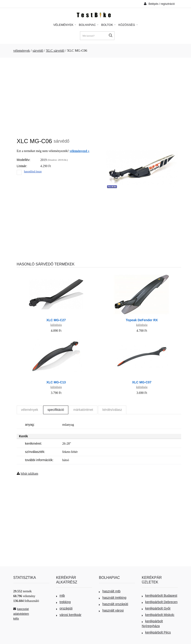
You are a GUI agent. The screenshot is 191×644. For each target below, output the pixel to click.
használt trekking (113, 598)
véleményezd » (80, 151)
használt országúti (114, 604)
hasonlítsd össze (33, 171)
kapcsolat (21, 609)
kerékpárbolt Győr (156, 608)
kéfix (16, 619)
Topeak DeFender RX (142, 320)
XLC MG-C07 (142, 382)
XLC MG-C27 (56, 320)
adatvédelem (21, 614)
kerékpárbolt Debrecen (160, 602)
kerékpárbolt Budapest (160, 596)
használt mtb (110, 591)
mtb (61, 596)
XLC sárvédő (55, 51)
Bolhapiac (89, 25)
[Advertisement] (95, 95)
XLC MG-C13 (56, 382)
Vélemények (65, 25)
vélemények (22, 51)
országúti (64, 608)
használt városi (111, 610)
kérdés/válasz (112, 410)
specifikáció (56, 410)
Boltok (108, 25)
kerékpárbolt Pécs (156, 632)
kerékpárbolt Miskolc (158, 615)
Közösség (128, 25)
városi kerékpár (69, 615)
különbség (56, 325)
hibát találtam (30, 474)
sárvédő (38, 51)
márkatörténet (83, 410)
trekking (64, 602)
